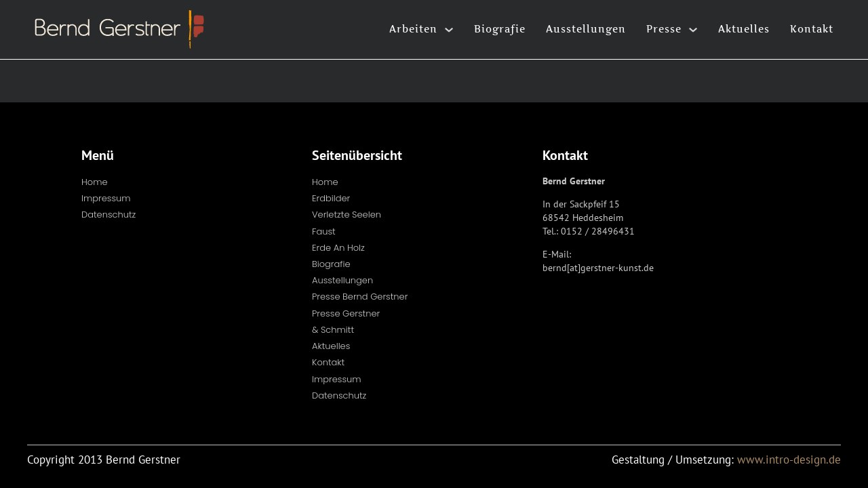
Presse (664, 29)
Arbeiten (413, 29)
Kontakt (812, 29)
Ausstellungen (586, 29)
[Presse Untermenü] (693, 30)
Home (95, 182)
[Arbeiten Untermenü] (449, 30)
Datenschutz (108, 215)
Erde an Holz (338, 248)
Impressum (106, 198)
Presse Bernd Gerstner (360, 297)
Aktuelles (744, 29)
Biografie (500, 29)
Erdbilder (331, 198)
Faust (324, 231)
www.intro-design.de (789, 460)
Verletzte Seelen (347, 215)
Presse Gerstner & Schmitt (346, 322)
